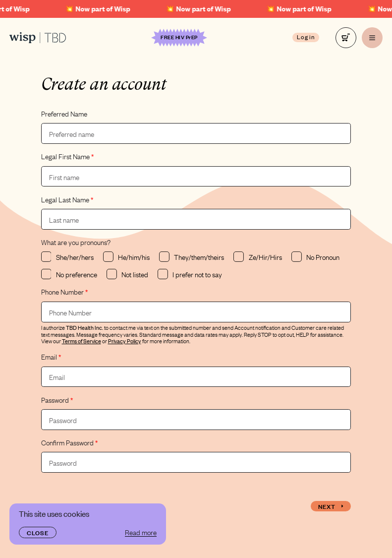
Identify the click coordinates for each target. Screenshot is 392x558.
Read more (141, 532)
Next (331, 506)
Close (38, 532)
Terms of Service (82, 341)
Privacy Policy (125, 341)
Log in (306, 37)
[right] (346, 38)
